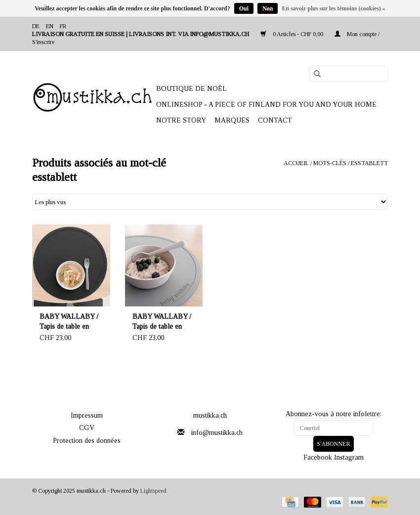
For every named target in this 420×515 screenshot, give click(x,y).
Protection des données (87, 441)
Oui (244, 8)
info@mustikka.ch (217, 433)
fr (63, 26)
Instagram (349, 457)
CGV (87, 428)
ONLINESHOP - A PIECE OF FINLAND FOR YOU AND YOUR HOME (266, 105)
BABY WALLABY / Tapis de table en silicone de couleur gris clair (162, 322)
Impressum (87, 415)
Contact (275, 120)
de (36, 26)
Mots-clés (330, 163)
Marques (232, 120)
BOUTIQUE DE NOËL (191, 89)
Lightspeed (153, 491)
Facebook (318, 457)
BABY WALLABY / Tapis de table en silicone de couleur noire (69, 322)
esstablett (369, 163)
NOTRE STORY (181, 120)
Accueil (296, 163)
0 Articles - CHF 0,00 (293, 34)
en (50, 26)
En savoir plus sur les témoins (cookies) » (333, 8)
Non (268, 8)
